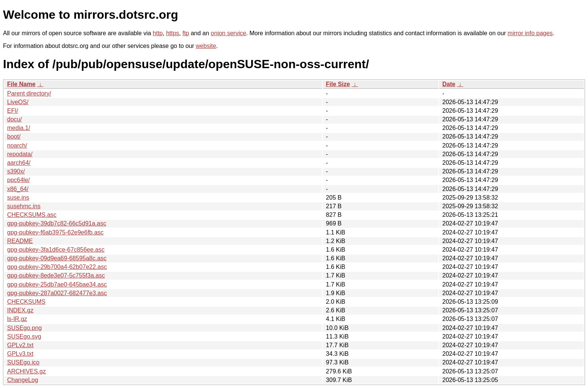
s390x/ (16, 171)
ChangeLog (23, 380)
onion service (228, 33)
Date (449, 84)
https (173, 33)
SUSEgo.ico (23, 362)
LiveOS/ (18, 102)
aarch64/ (19, 163)
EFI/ (13, 111)
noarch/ (17, 145)
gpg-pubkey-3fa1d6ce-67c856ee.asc (56, 250)
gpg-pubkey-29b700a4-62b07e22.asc (57, 267)
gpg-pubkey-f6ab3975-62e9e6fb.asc (55, 232)
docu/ (14, 119)
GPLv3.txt (20, 354)
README (20, 241)
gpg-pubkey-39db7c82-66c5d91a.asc (57, 223)
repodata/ (20, 154)
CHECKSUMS (26, 302)
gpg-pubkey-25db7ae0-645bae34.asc (57, 284)
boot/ (14, 137)
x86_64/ (18, 189)
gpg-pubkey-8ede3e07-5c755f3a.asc (56, 275)
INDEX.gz (20, 310)
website (206, 46)
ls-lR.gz (17, 319)
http (158, 33)
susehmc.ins (24, 206)
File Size (338, 84)
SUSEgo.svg (24, 337)
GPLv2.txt (20, 345)
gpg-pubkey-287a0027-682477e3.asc (57, 293)
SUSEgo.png (25, 328)
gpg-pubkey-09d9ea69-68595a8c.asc (57, 258)
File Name (21, 84)
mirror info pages (530, 33)
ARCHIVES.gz (26, 371)
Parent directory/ (29, 93)
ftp (186, 33)
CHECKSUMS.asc (32, 215)
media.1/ (19, 128)
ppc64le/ (19, 180)
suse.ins (18, 198)
